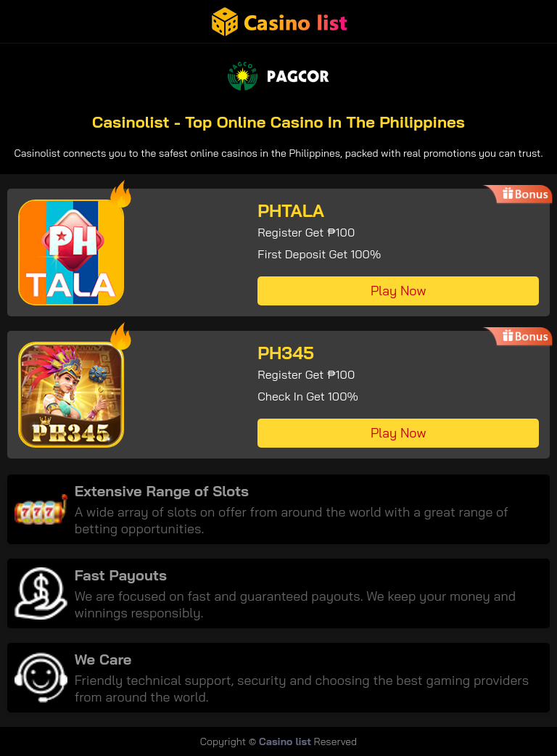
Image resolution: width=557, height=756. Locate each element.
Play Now (399, 291)
